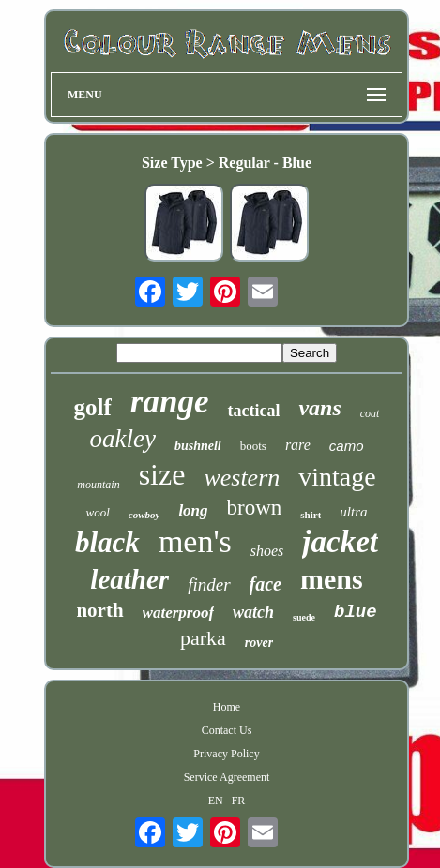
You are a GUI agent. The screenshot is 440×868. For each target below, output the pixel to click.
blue (356, 612)
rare (298, 445)
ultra (353, 512)
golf (93, 407)
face (266, 584)
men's (195, 541)
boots (253, 446)
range (170, 402)
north (99, 610)
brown (255, 508)
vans (319, 408)
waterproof (179, 613)
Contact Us (227, 730)
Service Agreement (227, 777)
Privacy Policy (226, 754)
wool (97, 512)
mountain (98, 485)
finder (209, 584)
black (107, 542)
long (193, 510)
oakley (122, 439)
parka (203, 638)
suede (304, 617)
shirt (311, 515)
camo (347, 446)
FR (239, 801)
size (162, 474)
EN (216, 801)
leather (129, 579)
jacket (340, 542)
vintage (337, 477)
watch (253, 612)
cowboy (144, 515)
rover (259, 643)
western (242, 478)
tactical (253, 411)
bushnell (198, 446)
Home (227, 707)
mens (332, 579)
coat (370, 413)
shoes (267, 551)
